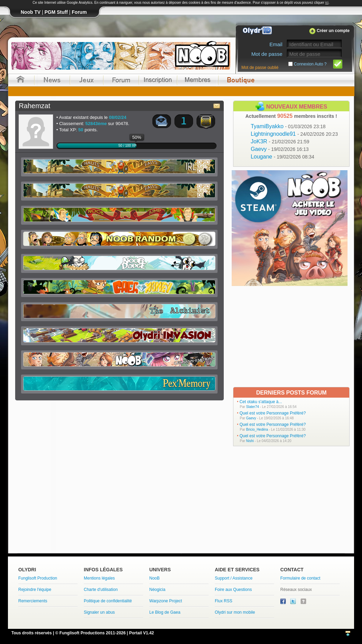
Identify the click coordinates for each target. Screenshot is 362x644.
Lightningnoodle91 (294, 134)
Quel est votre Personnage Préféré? (273, 413)
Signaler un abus (99, 612)
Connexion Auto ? (310, 64)
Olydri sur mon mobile (235, 612)
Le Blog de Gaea (165, 612)
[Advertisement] (290, 336)
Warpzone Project (166, 601)
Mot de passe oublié (260, 68)
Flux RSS (224, 601)
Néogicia (157, 590)
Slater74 (253, 407)
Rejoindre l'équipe (35, 590)
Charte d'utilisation (101, 590)
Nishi (250, 441)
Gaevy (280, 149)
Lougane (282, 157)
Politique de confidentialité (108, 601)
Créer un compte (333, 31)
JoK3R (280, 141)
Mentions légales (99, 578)
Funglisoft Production (38, 578)
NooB (154, 578)
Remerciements (33, 601)
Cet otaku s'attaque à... (261, 402)
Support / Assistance (234, 578)
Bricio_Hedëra (257, 430)
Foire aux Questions (233, 590)
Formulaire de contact (300, 578)
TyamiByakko (288, 126)
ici (327, 3)
